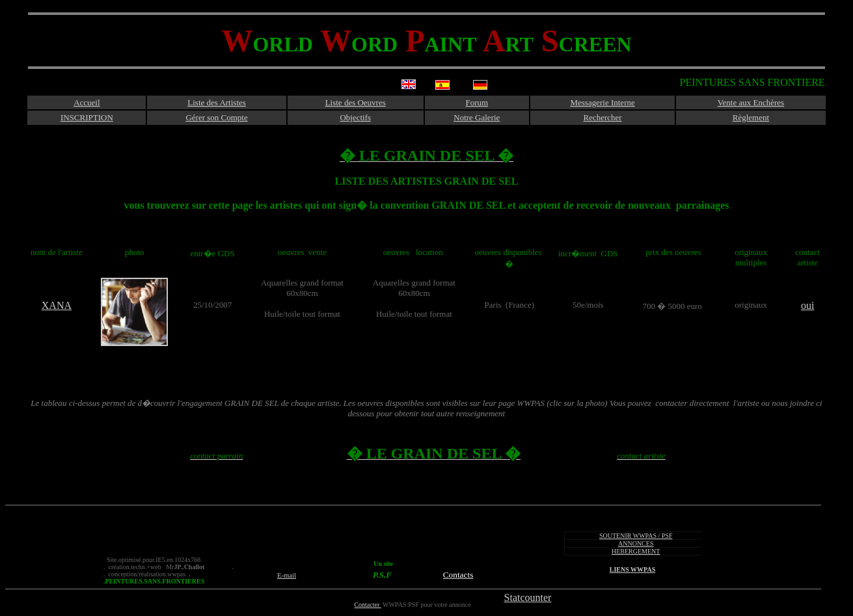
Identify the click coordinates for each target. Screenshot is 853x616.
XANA (57, 305)
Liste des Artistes (217, 102)
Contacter (367, 605)
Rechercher (603, 117)
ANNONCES (636, 543)
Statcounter (528, 597)
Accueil (87, 102)
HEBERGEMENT (636, 551)
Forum (477, 102)
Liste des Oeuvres (356, 102)
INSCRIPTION (87, 117)
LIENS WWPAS (632, 569)
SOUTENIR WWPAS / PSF (636, 536)
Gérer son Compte (216, 117)
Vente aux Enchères (751, 102)
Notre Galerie (477, 117)
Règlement (751, 117)
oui (807, 305)
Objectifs (355, 117)
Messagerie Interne (602, 102)
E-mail (287, 575)
